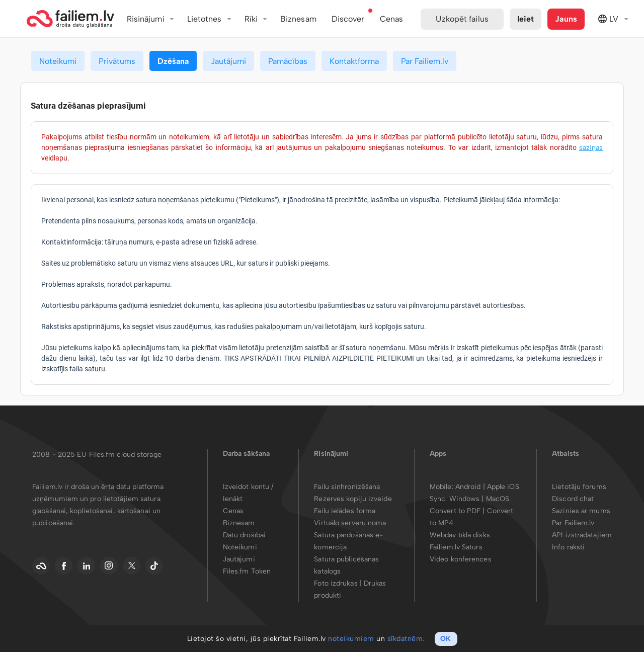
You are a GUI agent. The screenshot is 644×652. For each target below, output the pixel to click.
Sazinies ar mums (581, 511)
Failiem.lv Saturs (456, 547)
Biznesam (298, 19)
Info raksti (568, 547)
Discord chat (573, 499)
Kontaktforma (354, 61)
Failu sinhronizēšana (347, 487)
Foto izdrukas (336, 583)
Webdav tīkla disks (460, 535)
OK (446, 639)
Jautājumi (228, 61)
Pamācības (288, 61)
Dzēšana (173, 61)
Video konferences (461, 559)
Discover (348, 19)
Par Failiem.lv (425, 61)
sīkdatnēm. (406, 639)
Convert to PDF (455, 511)
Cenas (233, 511)
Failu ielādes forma (345, 511)
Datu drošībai (244, 535)
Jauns (566, 19)
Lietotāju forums (579, 487)
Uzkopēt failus (462, 19)
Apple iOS (503, 487)
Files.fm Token (247, 571)
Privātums (117, 61)
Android (469, 487)
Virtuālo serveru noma (350, 523)
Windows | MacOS (479, 499)
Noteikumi (58, 61)
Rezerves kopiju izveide (353, 499)
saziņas (591, 148)
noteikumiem (351, 639)
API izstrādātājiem (582, 535)
